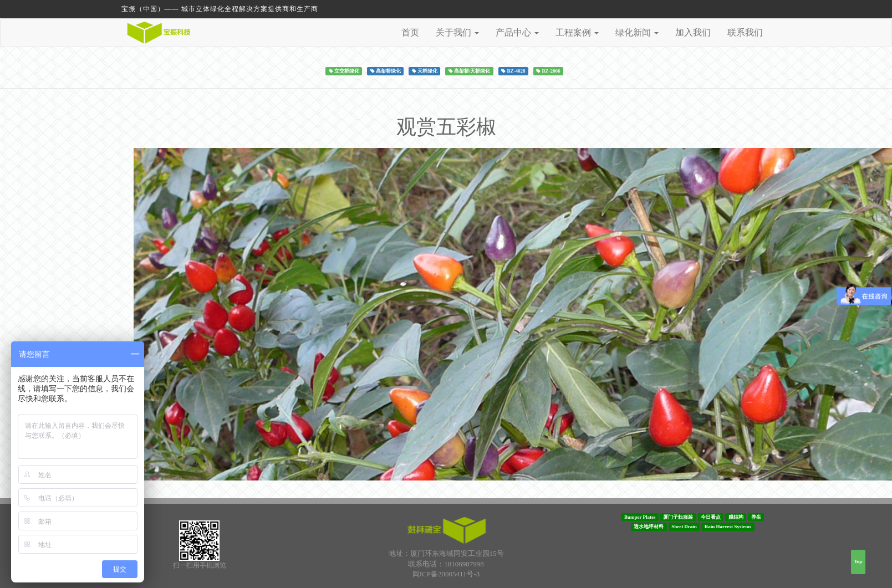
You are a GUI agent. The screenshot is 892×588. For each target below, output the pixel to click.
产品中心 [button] (517, 32)
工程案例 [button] (577, 32)
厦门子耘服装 (678, 517)
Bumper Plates (640, 517)
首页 (410, 32)
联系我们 (745, 32)
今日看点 (711, 517)
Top (858, 561)
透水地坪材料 (649, 526)
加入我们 (693, 32)
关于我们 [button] (457, 32)
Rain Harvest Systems (728, 526)
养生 (756, 517)
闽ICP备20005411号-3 (446, 574)
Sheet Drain (684, 526)
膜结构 (736, 517)
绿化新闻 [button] (637, 32)
